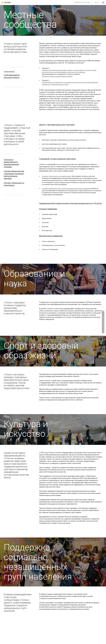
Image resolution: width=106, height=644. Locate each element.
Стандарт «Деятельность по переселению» (56, 176)
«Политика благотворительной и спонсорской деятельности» (59, 54)
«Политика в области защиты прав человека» (57, 76)
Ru (98, 2)
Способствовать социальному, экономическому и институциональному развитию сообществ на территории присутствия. (70, 83)
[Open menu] (103, 2)
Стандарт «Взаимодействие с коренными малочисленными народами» (66, 189)
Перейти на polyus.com (82, 2)
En (96, 2)
